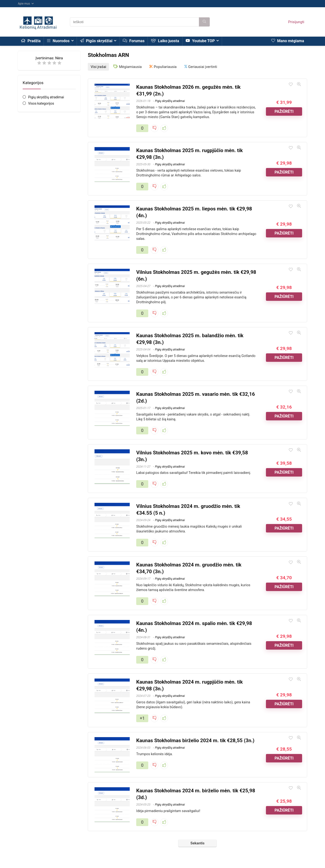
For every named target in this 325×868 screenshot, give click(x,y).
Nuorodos (58, 41)
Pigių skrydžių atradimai (46, 97)
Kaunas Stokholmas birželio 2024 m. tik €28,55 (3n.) (195, 740)
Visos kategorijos (41, 103)
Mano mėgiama (288, 41)
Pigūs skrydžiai (96, 41)
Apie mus (24, 4)
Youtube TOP (200, 41)
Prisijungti (296, 22)
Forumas (134, 41)
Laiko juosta (165, 41)
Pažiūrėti (284, 111)
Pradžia (31, 41)
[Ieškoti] (204, 22)
